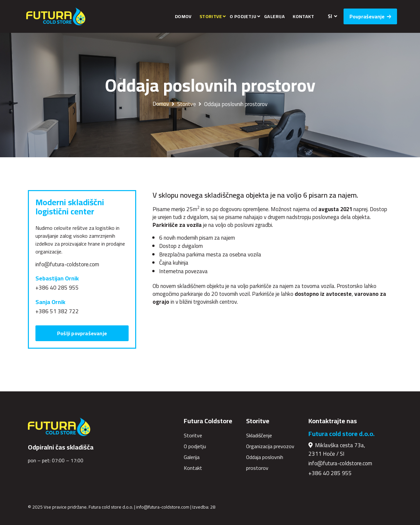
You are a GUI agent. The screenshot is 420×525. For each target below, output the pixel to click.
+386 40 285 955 (57, 288)
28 (213, 507)
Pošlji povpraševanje (82, 333)
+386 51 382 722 (57, 311)
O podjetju (243, 16)
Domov (183, 16)
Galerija (274, 16)
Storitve (211, 16)
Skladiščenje (259, 435)
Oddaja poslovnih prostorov (236, 104)
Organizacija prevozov (270, 446)
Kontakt (303, 16)
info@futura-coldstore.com (67, 264)
